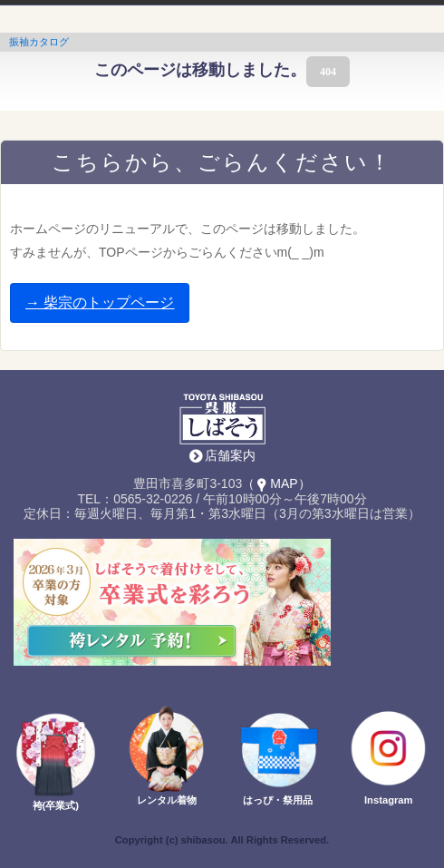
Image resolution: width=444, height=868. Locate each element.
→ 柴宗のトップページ (100, 302)
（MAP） (276, 483)
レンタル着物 (167, 800)
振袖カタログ (39, 42)
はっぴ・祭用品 (278, 800)
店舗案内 (230, 455)
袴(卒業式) (56, 805)
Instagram (388, 800)
